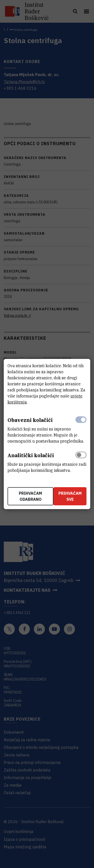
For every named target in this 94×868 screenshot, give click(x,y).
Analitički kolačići (31, 455)
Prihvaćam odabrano (30, 496)
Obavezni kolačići (30, 420)
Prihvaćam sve (70, 496)
